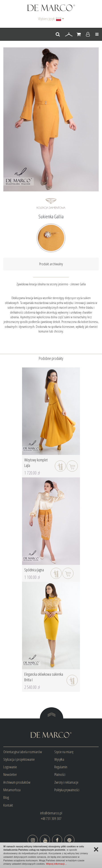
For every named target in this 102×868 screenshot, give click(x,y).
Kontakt (8, 805)
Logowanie (10, 767)
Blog (6, 797)
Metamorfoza (12, 790)
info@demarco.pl (51, 813)
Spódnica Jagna (34, 570)
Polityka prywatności (67, 790)
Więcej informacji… (56, 864)
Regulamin (61, 767)
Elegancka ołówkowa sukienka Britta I (44, 677)
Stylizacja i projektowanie (19, 759)
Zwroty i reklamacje (66, 782)
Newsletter (10, 774)
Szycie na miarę (64, 752)
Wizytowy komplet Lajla (36, 463)
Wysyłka (59, 759)
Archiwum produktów (17, 782)
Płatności (60, 774)
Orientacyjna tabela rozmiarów (23, 752)
